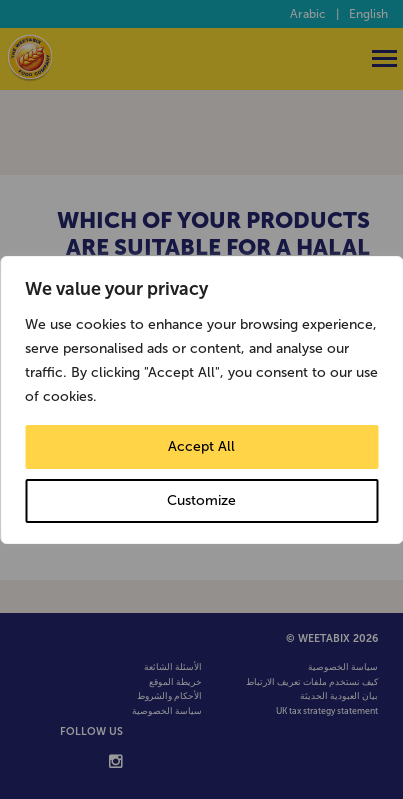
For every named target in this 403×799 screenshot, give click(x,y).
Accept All (201, 446)
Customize (201, 500)
